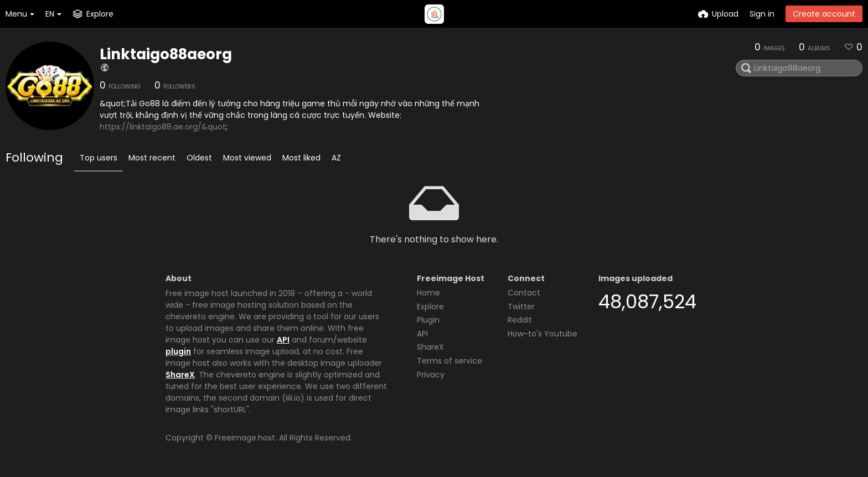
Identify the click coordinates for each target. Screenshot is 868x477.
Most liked (301, 158)
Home (428, 293)
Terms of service (449, 361)
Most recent (152, 158)
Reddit (520, 320)
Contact (524, 293)
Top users (99, 158)
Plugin (428, 320)
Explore (430, 307)
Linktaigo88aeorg (166, 54)
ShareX (180, 375)
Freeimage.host (245, 438)
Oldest (199, 158)
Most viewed (247, 158)
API (283, 340)
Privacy (431, 375)
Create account (824, 14)
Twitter (521, 307)
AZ (336, 158)
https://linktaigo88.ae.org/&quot (163, 127)
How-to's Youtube (542, 334)
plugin (178, 351)
